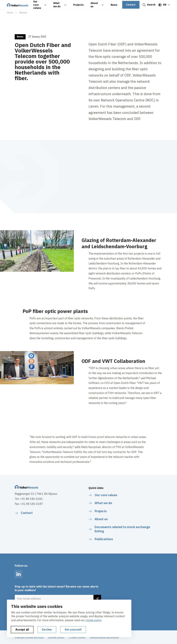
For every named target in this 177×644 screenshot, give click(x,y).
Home (10, 13)
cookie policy (93, 620)
